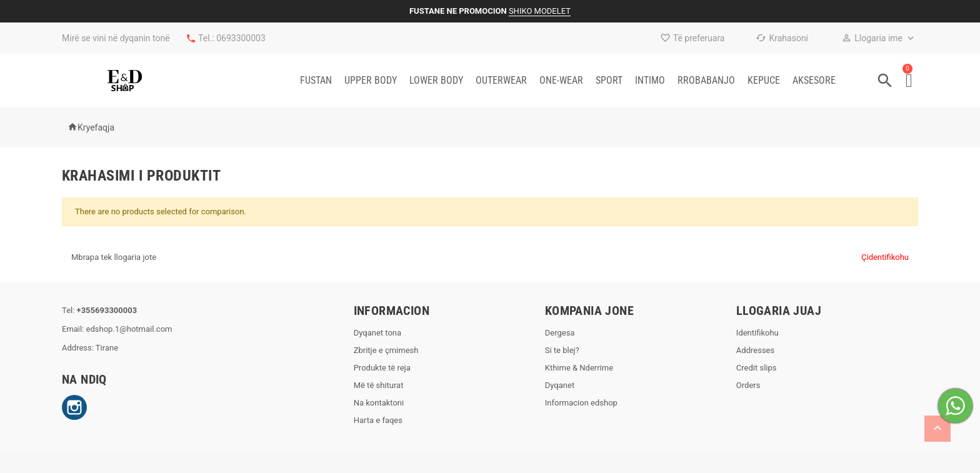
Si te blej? (562, 350)
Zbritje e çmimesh (386, 350)
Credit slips (757, 368)
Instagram (74, 407)
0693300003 (241, 38)
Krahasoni (782, 38)
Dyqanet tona (377, 333)
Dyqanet (560, 385)
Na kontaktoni (379, 403)
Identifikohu (757, 333)
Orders (748, 385)
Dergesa (560, 333)
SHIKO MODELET (540, 11)
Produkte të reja (382, 368)
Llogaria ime (872, 38)
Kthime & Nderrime (579, 368)
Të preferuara (692, 38)
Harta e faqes (378, 420)
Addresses (755, 350)
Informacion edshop (581, 403)
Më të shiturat (379, 385)
